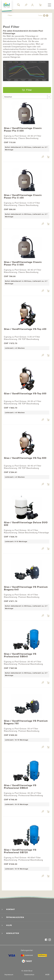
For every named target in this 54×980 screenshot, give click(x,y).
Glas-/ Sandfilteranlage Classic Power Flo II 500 (23, 130)
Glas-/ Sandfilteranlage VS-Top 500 (25, 394)
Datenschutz (29, 975)
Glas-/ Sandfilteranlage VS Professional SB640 (20, 655)
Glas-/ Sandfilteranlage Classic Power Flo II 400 (23, 196)
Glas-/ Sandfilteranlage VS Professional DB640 (20, 787)
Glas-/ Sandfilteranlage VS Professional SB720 (20, 851)
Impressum (9, 975)
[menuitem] (49, 5)
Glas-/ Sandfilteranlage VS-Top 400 (25, 329)
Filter (27, 90)
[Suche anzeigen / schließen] (18, 5)
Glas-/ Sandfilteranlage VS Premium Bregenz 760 (26, 722)
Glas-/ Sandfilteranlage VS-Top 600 (25, 458)
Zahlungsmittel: (27, 950)
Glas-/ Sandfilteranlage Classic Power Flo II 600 (23, 263)
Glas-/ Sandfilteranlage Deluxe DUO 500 (26, 524)
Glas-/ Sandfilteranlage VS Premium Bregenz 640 (26, 588)
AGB (47, 975)
